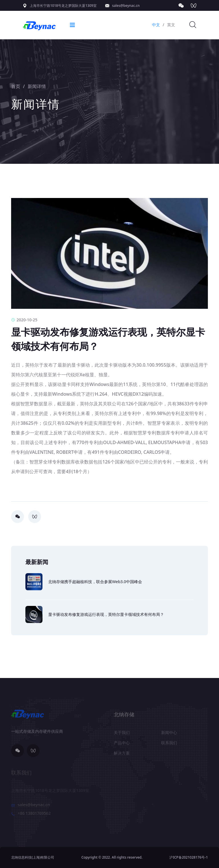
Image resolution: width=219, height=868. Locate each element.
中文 (156, 25)
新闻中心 (169, 734)
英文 (171, 25)
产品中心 (122, 745)
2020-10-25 (24, 320)
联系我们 (169, 745)
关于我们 (122, 734)
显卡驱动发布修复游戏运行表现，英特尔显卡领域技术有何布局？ (106, 614)
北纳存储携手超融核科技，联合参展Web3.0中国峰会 (95, 582)
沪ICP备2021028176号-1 (189, 857)
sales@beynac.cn (126, 6)
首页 (16, 86)
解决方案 (122, 755)
